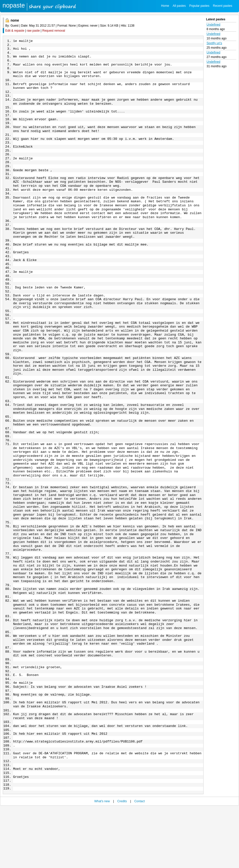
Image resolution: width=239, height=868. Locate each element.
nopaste (14, 5)
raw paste (33, 31)
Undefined (213, 25)
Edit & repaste (15, 31)
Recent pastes (223, 6)
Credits (122, 861)
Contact (140, 861)
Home (165, 6)
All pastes (179, 6)
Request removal (54, 31)
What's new (102, 861)
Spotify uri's (214, 43)
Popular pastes (199, 6)
